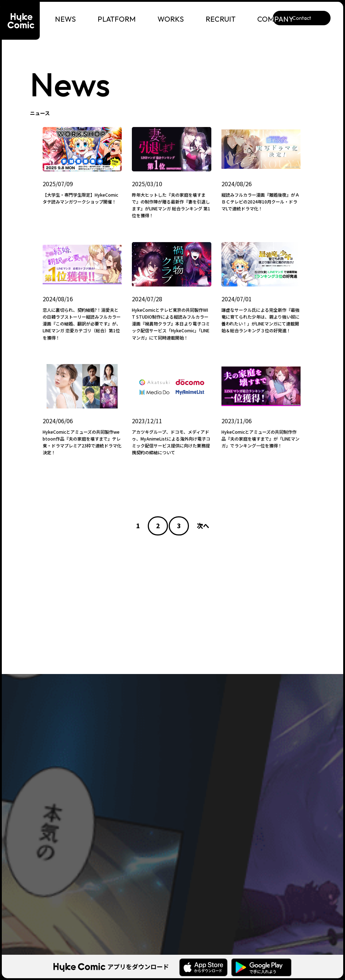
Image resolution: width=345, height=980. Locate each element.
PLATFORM (117, 19)
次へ (203, 526)
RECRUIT (221, 19)
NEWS (65, 19)
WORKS (171, 19)
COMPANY (275, 19)
